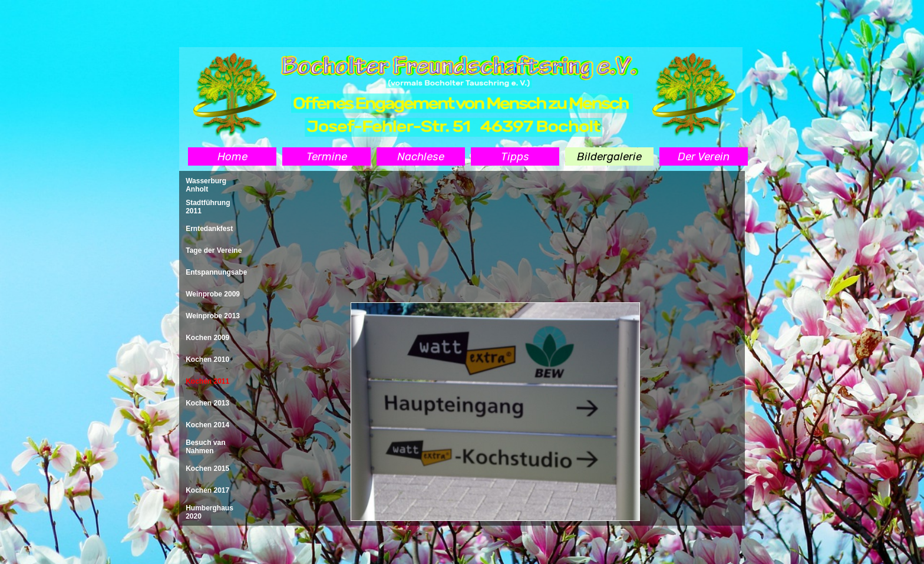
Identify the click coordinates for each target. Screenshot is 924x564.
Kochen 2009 (207, 338)
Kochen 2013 (207, 403)
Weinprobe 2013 (213, 316)
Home (232, 157)
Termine (327, 157)
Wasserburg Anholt (206, 185)
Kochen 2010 (207, 359)
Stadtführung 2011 (208, 207)
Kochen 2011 (207, 381)
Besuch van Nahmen (205, 447)
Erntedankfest (209, 229)
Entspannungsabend (221, 272)
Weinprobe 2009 (213, 294)
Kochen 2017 (207, 490)
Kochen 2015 (207, 469)
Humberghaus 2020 (209, 512)
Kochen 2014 (207, 425)
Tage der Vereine (214, 250)
